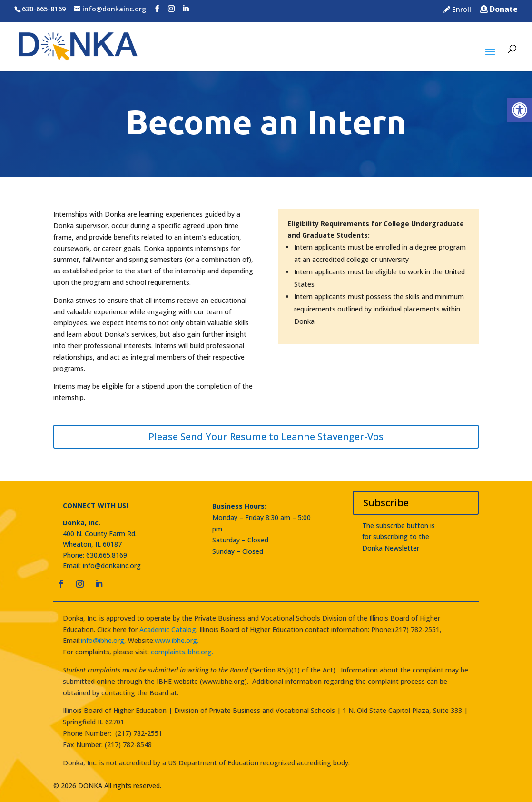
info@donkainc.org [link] (112, 566)
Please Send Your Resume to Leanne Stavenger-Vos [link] (266, 436)
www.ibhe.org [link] (223, 681)
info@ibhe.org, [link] (103, 640)
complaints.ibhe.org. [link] (182, 652)
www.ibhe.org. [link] (177, 640)
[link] (520, 110)
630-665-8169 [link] (44, 9)
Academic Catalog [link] (167, 629)
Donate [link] (499, 10)
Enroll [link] (457, 10)
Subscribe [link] (386, 503)
